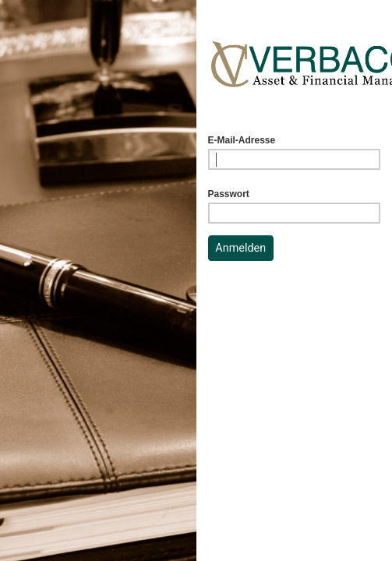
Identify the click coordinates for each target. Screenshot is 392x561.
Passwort (229, 194)
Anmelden (240, 248)
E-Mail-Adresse (242, 140)
